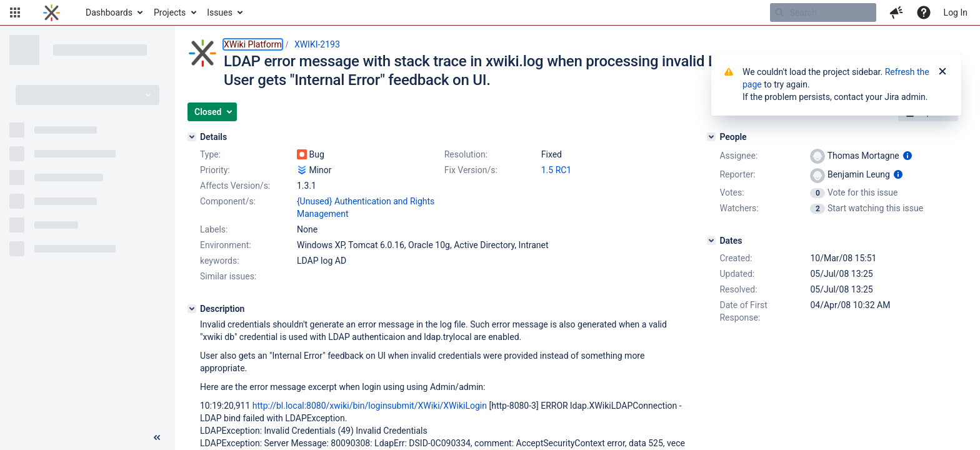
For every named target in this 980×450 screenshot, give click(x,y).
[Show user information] (907, 156)
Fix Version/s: (471, 170)
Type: (210, 154)
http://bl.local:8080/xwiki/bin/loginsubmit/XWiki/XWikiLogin (370, 406)
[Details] (192, 137)
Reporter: (737, 174)
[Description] (192, 309)
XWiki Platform (253, 44)
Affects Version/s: (235, 186)
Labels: (214, 229)
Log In (956, 12)
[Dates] (711, 241)
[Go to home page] (52, 12)
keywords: (220, 261)
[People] (711, 137)
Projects (170, 12)
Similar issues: (228, 276)
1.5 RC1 (557, 170)
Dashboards (109, 12)
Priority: (215, 170)
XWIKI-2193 (317, 44)
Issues (220, 12)
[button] (15, 12)
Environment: (226, 245)
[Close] (942, 72)
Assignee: (738, 156)
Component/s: (228, 201)
